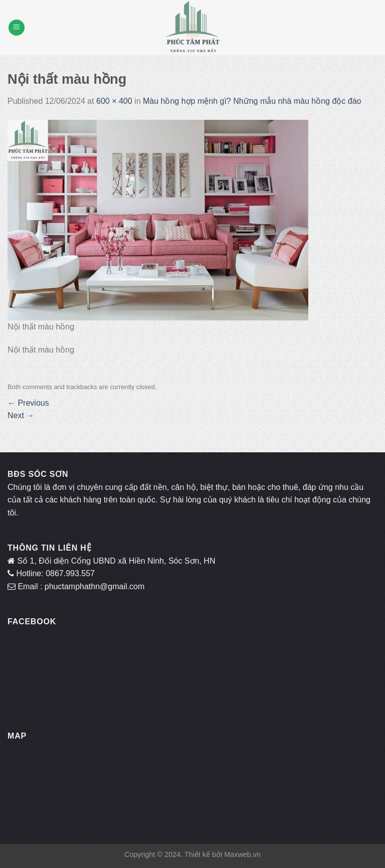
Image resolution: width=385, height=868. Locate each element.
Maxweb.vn (242, 854)
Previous (28, 403)
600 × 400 (114, 101)
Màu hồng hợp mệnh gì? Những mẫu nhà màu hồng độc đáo (252, 101)
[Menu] (17, 28)
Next (21, 415)
